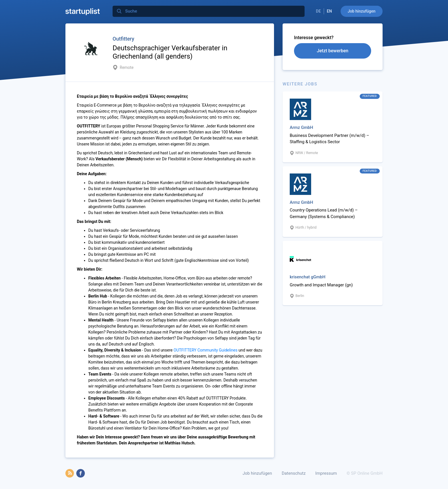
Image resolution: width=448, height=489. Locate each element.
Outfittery (123, 39)
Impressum (326, 473)
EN (329, 11)
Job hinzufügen (362, 11)
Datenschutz (294, 473)
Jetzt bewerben (333, 51)
